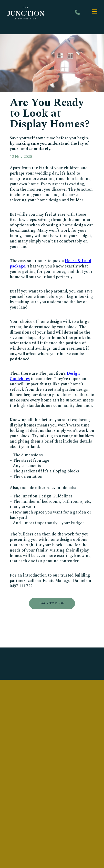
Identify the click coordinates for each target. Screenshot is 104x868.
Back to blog (52, 603)
